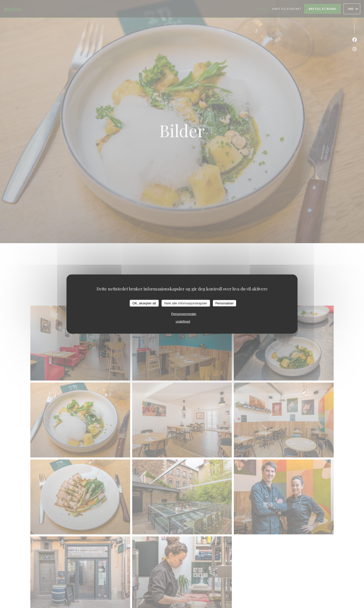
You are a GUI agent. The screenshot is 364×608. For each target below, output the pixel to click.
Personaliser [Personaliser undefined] (224, 303)
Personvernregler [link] (184, 314)
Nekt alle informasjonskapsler (186, 303)
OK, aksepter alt (144, 303)
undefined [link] (183, 321)
